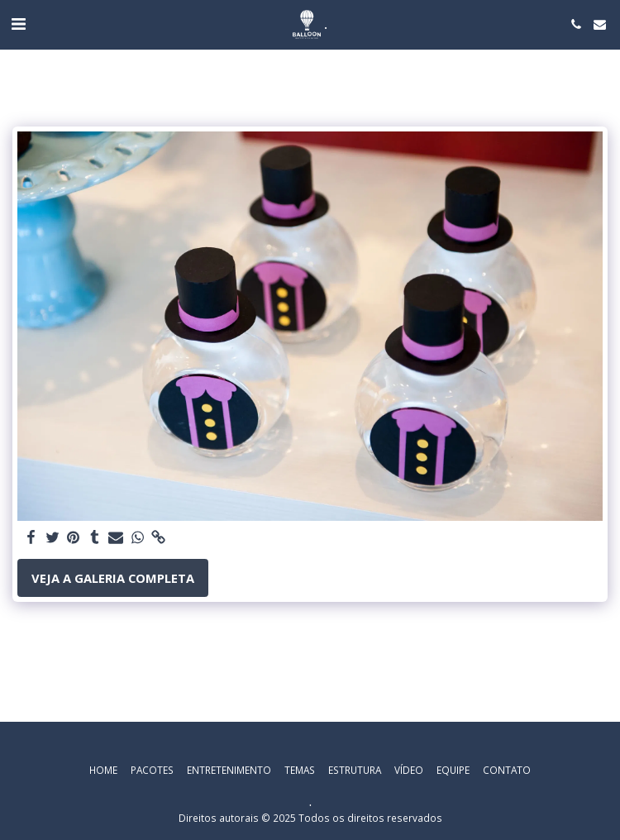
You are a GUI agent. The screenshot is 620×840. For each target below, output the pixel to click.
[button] (18, 24)
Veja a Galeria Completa (113, 578)
